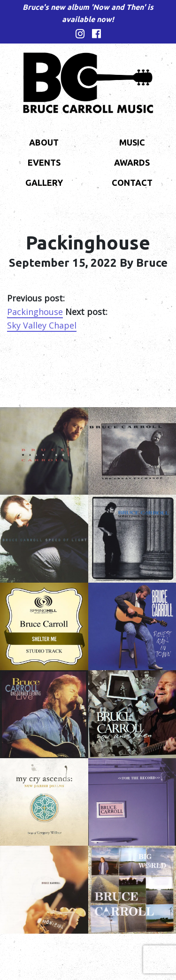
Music (132, 142)
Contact (132, 183)
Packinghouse (35, 312)
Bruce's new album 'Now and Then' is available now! (88, 13)
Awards (132, 162)
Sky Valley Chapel (42, 325)
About (44, 142)
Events (44, 162)
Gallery (44, 183)
